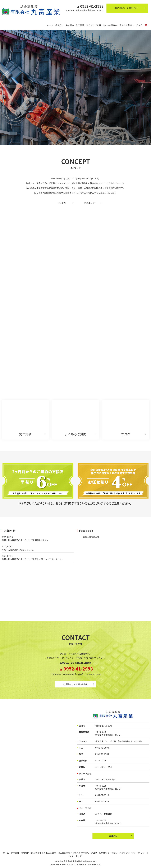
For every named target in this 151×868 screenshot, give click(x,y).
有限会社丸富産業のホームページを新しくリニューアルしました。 (33, 559)
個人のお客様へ (127, 25)
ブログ (139, 25)
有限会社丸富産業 (91, 537)
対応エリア (90, 203)
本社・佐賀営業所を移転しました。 (18, 550)
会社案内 (70, 25)
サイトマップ (75, 856)
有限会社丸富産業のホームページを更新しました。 (26, 540)
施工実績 (80, 25)
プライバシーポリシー (136, 853)
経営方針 (59, 25)
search (146, 26)
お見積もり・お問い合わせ (127, 8)
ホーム (50, 25)
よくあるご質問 (93, 25)
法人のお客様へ (110, 25)
